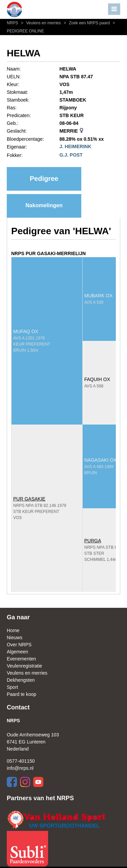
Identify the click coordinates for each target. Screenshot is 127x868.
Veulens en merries (41, 23)
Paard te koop (22, 694)
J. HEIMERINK (75, 146)
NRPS (13, 23)
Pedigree (44, 179)
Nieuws (15, 638)
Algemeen (17, 652)
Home (13, 630)
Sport (12, 687)
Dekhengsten (21, 680)
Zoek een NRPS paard (86, 23)
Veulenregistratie (24, 666)
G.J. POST (71, 155)
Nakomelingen (44, 205)
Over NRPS (19, 645)
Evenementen (21, 659)
